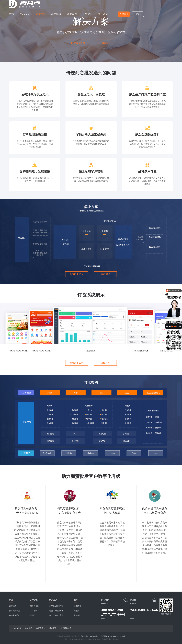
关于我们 (103, 14)
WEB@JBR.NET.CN (144, 610)
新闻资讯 (87, 14)
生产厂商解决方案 (56, 615)
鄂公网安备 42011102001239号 (113, 636)
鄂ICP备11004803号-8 (90, 636)
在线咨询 (107, 43)
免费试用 (124, 14)
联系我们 (34, 615)
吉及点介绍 (35, 606)
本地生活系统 (14, 615)
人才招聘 (34, 611)
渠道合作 (72, 14)
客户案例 (56, 14)
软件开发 (53, 628)
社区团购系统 (14, 611)
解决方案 (40, 14)
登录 (138, 14)
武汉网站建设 (66, 628)
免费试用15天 (78, 43)
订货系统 (13, 606)
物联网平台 (41, 628)
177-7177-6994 (113, 614)
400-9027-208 (112, 610)
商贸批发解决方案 (56, 606)
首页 (12, 14)
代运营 (76, 611)
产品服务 (25, 14)
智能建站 (29, 628)
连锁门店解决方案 (56, 611)
